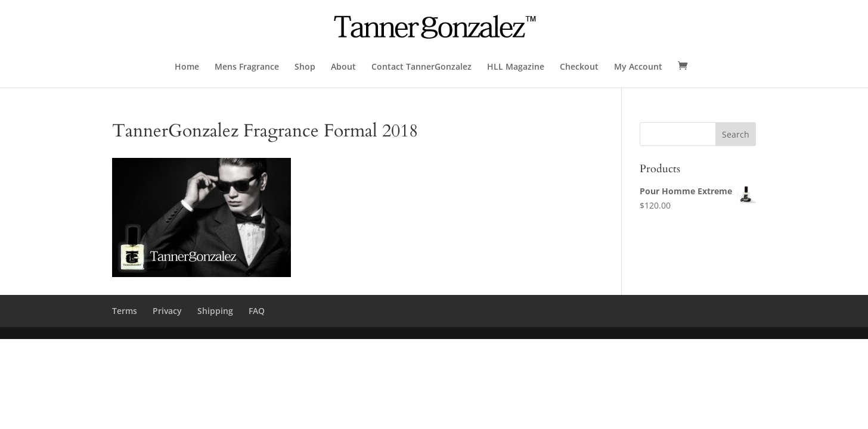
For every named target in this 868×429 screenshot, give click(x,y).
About (343, 67)
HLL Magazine (516, 67)
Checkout (579, 67)
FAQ (257, 311)
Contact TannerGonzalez (421, 67)
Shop (305, 67)
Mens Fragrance (247, 67)
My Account (638, 67)
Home (187, 67)
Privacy (167, 311)
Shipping (215, 311)
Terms (125, 311)
